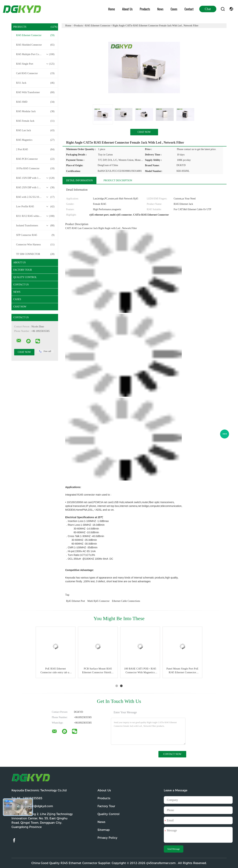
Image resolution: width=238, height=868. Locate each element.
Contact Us (21, 285)
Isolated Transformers (35, 226)
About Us (127, 9)
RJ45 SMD (35, 102)
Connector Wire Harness (35, 245)
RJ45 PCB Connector (35, 159)
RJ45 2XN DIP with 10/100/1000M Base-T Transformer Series (36, 188)
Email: (32, 806)
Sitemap (104, 830)
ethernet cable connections (126, 601)
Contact (189, 9)
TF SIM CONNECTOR (35, 254)
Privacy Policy (107, 838)
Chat (208, 9)
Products (145, 9)
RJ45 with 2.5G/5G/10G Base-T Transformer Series (36, 197)
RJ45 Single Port (35, 64)
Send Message (174, 849)
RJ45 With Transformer (35, 92)
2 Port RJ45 (35, 150)
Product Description (118, 180)
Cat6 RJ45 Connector (35, 73)
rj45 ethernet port (76, 601)
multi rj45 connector (99, 601)
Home (112, 9)
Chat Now (20, 307)
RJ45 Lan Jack (35, 130)
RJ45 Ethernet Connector (35, 35)
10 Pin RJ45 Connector (35, 169)
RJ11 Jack (35, 83)
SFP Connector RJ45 (35, 235)
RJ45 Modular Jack (35, 111)
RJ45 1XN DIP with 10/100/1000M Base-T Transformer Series (36, 178)
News (160, 9)
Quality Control (25, 277)
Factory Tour (23, 270)
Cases (174, 9)
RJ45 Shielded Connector (35, 45)
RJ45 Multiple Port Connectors (35, 54)
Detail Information (79, 180)
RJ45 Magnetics (35, 140)
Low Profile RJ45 (35, 207)
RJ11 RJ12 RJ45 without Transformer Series (36, 216)
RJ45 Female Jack (35, 121)
